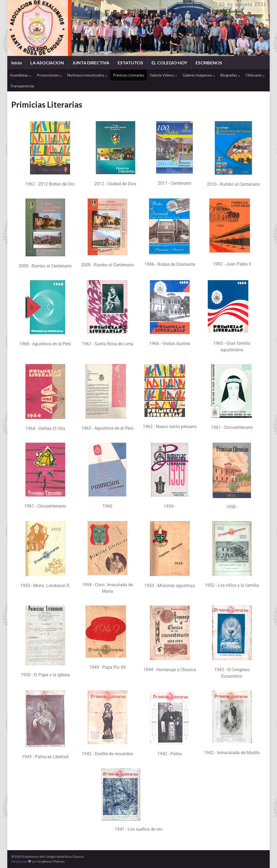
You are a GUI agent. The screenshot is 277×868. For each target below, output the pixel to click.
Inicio (17, 63)
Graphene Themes (51, 861)
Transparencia (22, 86)
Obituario (255, 75)
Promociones (49, 75)
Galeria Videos (163, 75)
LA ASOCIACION (47, 63)
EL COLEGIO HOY (169, 63)
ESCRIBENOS (209, 63)
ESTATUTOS (130, 63)
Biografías (230, 75)
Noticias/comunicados (87, 75)
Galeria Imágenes (199, 75)
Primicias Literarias (128, 75)
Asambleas (21, 75)
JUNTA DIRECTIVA (91, 63)
